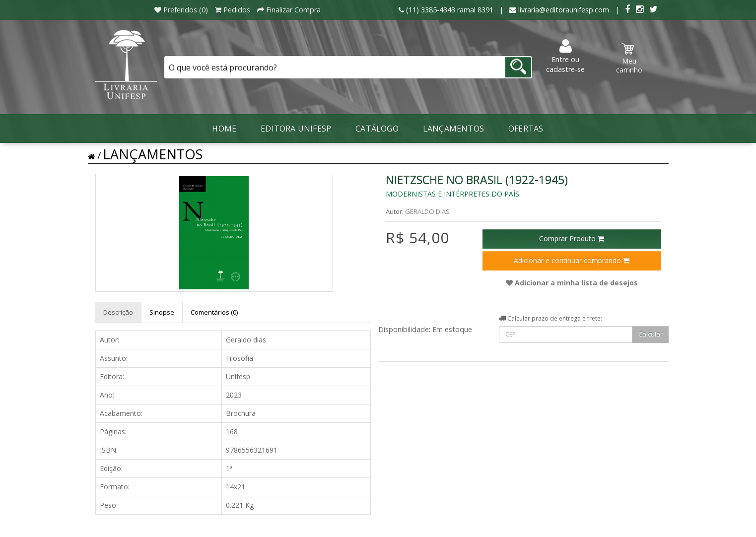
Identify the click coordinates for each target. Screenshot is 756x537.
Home (224, 129)
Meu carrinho (629, 59)
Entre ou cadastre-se (565, 56)
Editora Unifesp (296, 129)
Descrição (118, 312)
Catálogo (377, 129)
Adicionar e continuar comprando (572, 260)
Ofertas (526, 129)
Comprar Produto (572, 238)
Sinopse (162, 312)
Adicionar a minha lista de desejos (572, 283)
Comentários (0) (214, 312)
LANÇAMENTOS (453, 129)
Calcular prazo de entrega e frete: (550, 318)
